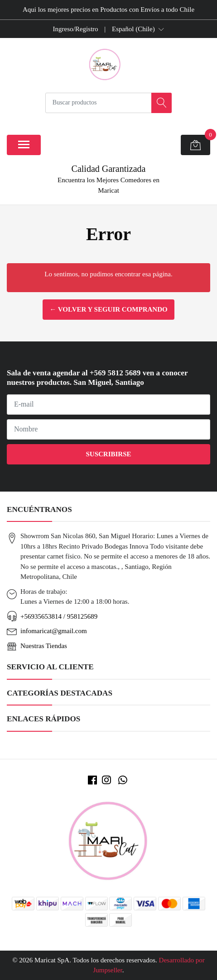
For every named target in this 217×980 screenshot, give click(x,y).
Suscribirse (108, 454)
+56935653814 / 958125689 (59, 616)
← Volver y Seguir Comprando (108, 309)
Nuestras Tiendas (44, 646)
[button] (138, 29)
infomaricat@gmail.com (54, 631)
